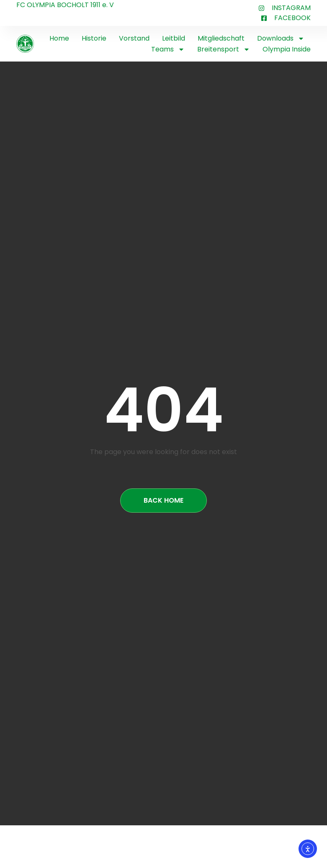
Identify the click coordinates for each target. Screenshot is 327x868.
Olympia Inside (287, 49)
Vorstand (134, 38)
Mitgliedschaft (221, 38)
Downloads (281, 39)
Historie (94, 38)
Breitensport (224, 49)
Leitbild (174, 38)
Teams (168, 49)
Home (59, 38)
